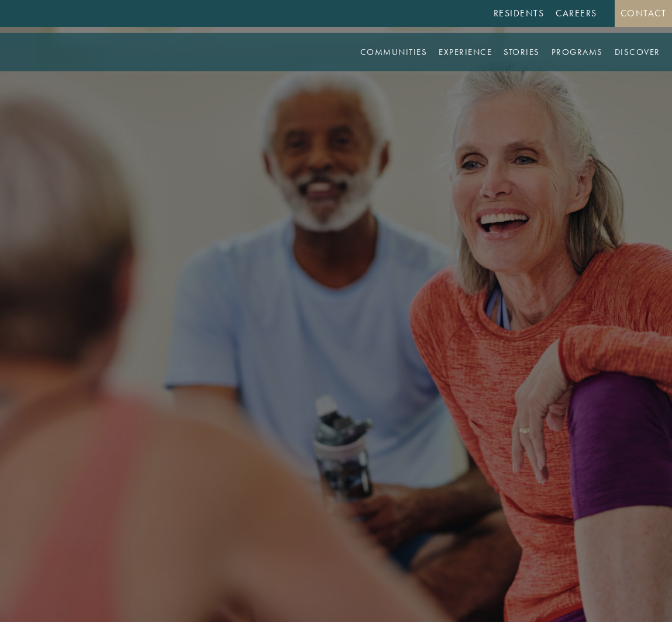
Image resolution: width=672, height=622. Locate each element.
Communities (394, 52)
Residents (519, 13)
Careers (576, 13)
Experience (465, 52)
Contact (644, 13)
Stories (522, 52)
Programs (577, 52)
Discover (637, 52)
